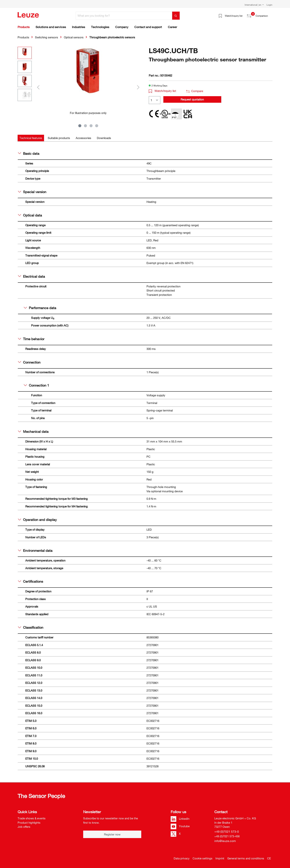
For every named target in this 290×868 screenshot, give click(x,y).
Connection (29, 362)
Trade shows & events (32, 818)
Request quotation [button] (192, 99)
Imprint (220, 858)
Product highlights (29, 823)
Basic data (29, 153)
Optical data (30, 215)
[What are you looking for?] (124, 16)
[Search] (176, 16)
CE (269, 858)
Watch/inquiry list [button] (162, 91)
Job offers (24, 827)
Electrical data (31, 276)
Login (269, 5)
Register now (112, 834)
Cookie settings (203, 858)
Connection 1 (36, 385)
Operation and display (37, 520)
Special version (32, 192)
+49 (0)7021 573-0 (227, 832)
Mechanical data (33, 431)
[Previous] (38, 87)
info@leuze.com (225, 841)
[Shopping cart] (270, 14)
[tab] (31, 138)
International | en (253, 5)
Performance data (40, 308)
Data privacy (182, 858)
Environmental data (35, 550)
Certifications (31, 581)
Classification (31, 627)
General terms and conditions (246, 858)
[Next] (138, 87)
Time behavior (31, 339)
